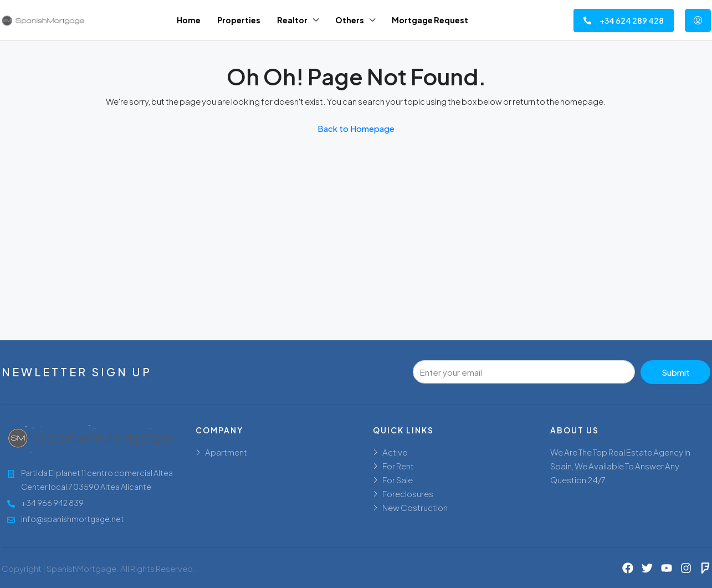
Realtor (292, 20)
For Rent (398, 466)
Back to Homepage (356, 128)
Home (189, 20)
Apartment (226, 452)
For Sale (398, 480)
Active (395, 452)
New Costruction (415, 507)
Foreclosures (408, 494)
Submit (676, 372)
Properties (239, 20)
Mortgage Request (430, 20)
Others (350, 20)
